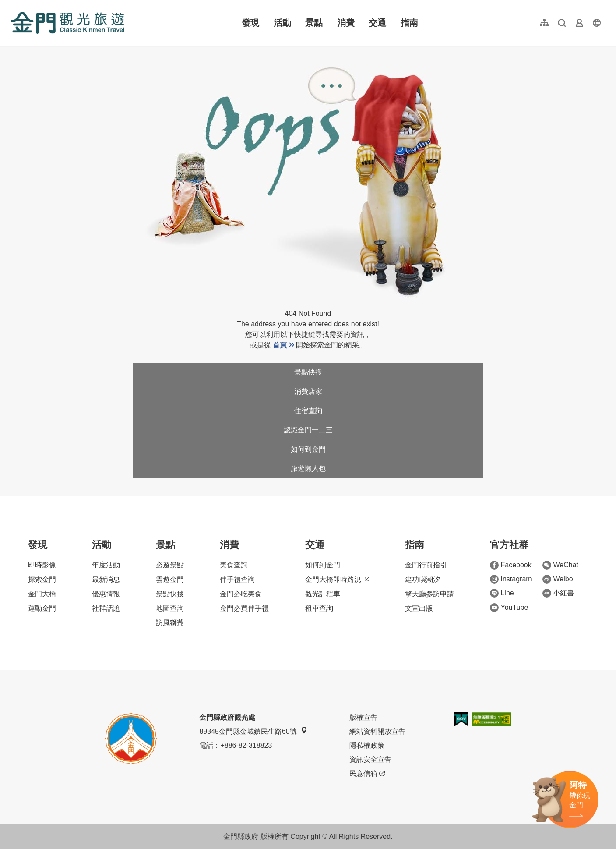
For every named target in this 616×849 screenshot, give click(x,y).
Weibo (558, 579)
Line (502, 593)
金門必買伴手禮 (244, 608)
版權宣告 (363, 717)
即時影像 (42, 565)
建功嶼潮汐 (422, 579)
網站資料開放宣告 (377, 731)
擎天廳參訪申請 (429, 594)
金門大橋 (42, 594)
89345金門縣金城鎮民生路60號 (253, 731)
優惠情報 (106, 594)
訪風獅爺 (170, 623)
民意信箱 (367, 774)
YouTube (509, 608)
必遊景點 (170, 565)
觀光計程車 (323, 594)
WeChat (560, 565)
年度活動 (106, 565)
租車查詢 (319, 608)
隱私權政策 (367, 745)
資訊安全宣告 (370, 759)
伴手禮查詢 (237, 579)
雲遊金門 (170, 579)
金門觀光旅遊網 (67, 23)
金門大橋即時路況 (337, 579)
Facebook (510, 565)
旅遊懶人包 (308, 469)
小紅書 (558, 593)
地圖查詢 (170, 608)
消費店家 (308, 391)
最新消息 (106, 579)
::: (13, 5)
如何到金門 (308, 449)
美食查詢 (234, 565)
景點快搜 (308, 372)
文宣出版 (419, 608)
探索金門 (42, 579)
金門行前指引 (426, 565)
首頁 (280, 345)
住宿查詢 (308, 411)
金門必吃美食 (241, 594)
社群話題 (106, 608)
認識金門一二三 (308, 430)
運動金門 (42, 608)
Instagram (511, 579)
